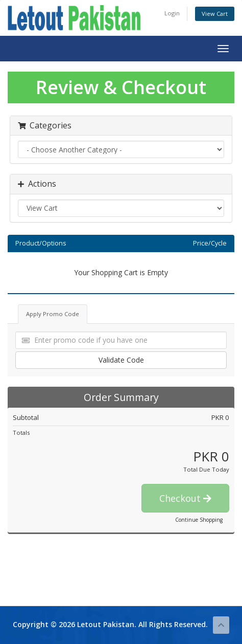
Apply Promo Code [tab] (53, 314)
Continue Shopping (199, 520)
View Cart (215, 14)
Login (172, 13)
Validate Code (121, 360)
